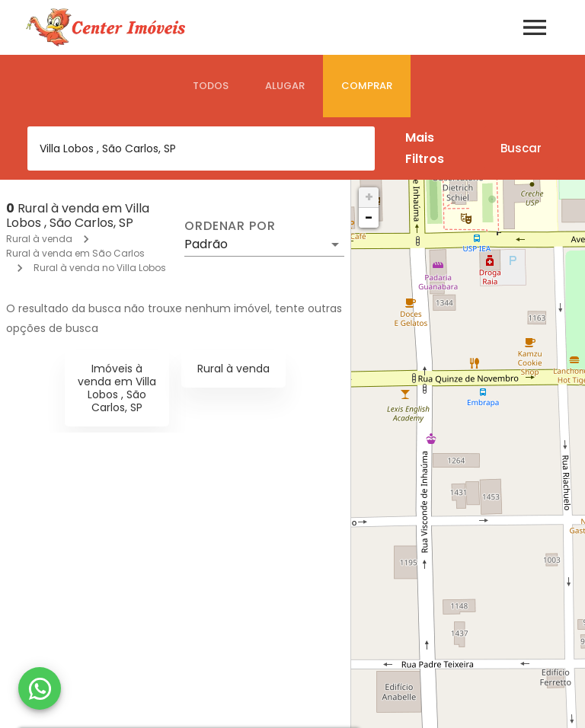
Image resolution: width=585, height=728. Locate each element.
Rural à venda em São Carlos (75, 253)
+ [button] (369, 197)
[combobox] (201, 148)
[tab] (211, 86)
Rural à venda (39, 239)
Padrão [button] (206, 244)
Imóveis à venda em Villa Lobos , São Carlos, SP (117, 388)
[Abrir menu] (535, 27)
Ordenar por (230, 226)
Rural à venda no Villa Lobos (100, 268)
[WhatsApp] (40, 688)
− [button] (369, 217)
